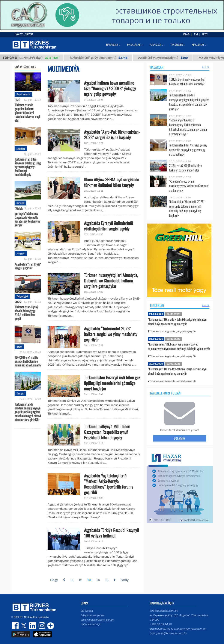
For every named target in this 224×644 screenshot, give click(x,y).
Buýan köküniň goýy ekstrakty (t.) (103, 58)
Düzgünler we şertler (92, 615)
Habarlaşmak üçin (91, 624)
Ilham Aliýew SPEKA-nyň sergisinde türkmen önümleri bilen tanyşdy (111, 182)
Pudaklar (156, 45)
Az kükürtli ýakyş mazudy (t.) (167, 58)
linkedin (33, 626)
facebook (16, 626)
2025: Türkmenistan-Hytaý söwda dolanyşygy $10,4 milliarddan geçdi (26, 310)
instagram (41, 626)
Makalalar (135, 45)
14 (98, 580)
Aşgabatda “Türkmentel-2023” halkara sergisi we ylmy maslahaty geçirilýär (111, 334)
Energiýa (20, 393)
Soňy (125, 580)
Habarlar (157, 67)
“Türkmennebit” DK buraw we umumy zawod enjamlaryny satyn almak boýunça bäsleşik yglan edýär (179, 346)
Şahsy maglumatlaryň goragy (97, 620)
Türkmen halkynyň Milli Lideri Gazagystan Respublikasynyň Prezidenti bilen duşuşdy (107, 432)
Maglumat (199, 45)
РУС (205, 34)
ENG (186, 34)
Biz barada (87, 611)
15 (107, 580)
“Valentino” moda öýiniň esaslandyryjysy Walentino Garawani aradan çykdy (189, 186)
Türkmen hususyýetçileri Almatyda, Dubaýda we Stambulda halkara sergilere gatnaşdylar (111, 281)
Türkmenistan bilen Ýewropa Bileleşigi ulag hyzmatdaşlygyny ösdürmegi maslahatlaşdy (28, 167)
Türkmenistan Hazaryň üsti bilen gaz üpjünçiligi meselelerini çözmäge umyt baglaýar (112, 383)
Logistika (21, 148)
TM (196, 34)
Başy (54, 580)
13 (89, 580)
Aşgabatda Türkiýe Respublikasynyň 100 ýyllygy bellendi (111, 533)
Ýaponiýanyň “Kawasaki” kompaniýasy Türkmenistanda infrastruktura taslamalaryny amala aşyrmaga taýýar (188, 127)
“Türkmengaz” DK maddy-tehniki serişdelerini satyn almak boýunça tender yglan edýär (177, 322)
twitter (24, 626)
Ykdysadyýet (22, 296)
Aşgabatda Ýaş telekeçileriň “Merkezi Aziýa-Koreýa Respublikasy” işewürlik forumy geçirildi (109, 484)
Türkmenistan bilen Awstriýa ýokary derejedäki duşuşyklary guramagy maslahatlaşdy (188, 150)
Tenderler (157, 305)
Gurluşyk (20, 203)
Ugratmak (180, 438)
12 (80, 580)
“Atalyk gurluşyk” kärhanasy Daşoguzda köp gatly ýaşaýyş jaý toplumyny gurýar (27, 217)
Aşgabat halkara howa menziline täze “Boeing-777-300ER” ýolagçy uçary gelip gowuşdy (110, 88)
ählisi (206, 67)
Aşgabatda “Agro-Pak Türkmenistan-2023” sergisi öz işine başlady (112, 134)
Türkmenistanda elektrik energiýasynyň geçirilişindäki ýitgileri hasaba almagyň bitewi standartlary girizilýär (28, 412)
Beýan (19, 347)
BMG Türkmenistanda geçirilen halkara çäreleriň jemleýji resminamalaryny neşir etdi (28, 110)
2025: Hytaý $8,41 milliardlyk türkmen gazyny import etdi (186, 168)
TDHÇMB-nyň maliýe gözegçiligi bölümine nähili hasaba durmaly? (28, 361)
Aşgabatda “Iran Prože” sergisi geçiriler (28, 266)
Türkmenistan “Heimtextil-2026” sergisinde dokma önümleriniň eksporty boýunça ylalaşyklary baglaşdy (187, 208)
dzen (50, 626)
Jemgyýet (21, 253)
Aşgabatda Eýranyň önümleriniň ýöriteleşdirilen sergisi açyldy (108, 226)
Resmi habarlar (23, 94)
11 (72, 580)
